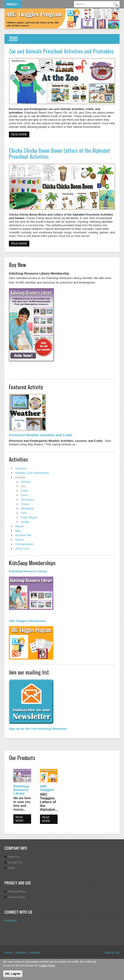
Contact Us (15, 862)
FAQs (11, 868)
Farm (24, 495)
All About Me (23, 535)
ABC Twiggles (47, 788)
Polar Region (29, 517)
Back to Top (112, 952)
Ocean (25, 504)
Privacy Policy (17, 891)
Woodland (27, 508)
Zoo (23, 486)
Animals (20, 477)
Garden (26, 482)
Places (20, 526)
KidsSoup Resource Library (21, 790)
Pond (24, 491)
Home (8, 952)
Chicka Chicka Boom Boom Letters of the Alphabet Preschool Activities (59, 154)
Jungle (25, 522)
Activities (21, 952)
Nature (20, 540)
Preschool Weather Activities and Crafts (41, 435)
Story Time (22, 549)
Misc (18, 531)
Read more (20, 134)
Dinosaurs (27, 500)
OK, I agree (13, 974)
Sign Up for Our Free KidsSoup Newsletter (38, 729)
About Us (14, 857)
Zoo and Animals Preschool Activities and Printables (61, 51)
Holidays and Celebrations (32, 473)
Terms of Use (16, 897)
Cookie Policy (47, 966)
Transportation (24, 544)
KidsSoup (11, 920)
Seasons (21, 468)
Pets (24, 513)
